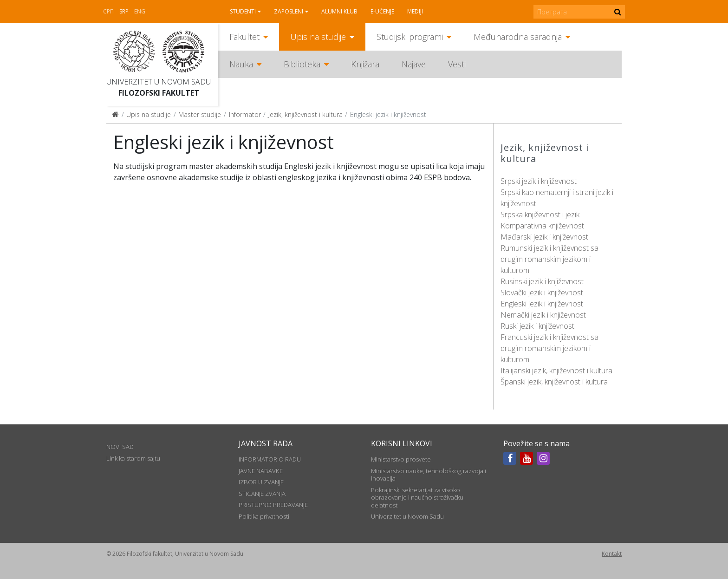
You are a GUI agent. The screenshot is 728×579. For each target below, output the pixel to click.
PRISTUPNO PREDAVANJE (273, 505)
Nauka (241, 64)
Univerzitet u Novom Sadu (159, 82)
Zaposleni (289, 11)
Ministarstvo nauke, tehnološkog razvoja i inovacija (429, 475)
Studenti (243, 11)
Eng (140, 11)
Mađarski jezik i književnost (544, 237)
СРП (108, 11)
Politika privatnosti (264, 516)
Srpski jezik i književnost (539, 181)
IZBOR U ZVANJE (261, 482)
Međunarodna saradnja (518, 37)
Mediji (415, 11)
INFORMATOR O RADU (270, 459)
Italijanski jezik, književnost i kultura (556, 371)
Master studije (200, 114)
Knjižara (365, 64)
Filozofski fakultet (159, 93)
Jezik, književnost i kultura (305, 114)
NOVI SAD (120, 447)
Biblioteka (302, 64)
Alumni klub (339, 11)
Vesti (457, 64)
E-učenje (382, 11)
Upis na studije (318, 37)
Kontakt (612, 554)
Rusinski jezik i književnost (542, 281)
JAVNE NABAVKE (261, 471)
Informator (245, 114)
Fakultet (244, 37)
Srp (124, 11)
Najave (414, 64)
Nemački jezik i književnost (543, 315)
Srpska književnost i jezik (540, 215)
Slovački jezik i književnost (542, 293)
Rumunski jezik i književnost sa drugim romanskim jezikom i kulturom (549, 259)
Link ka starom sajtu (133, 458)
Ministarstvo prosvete (401, 459)
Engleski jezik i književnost (542, 304)
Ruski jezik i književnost (537, 326)
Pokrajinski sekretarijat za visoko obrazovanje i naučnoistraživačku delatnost (417, 498)
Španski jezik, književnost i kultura (554, 382)
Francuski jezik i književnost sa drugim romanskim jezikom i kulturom (549, 348)
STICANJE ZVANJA (262, 494)
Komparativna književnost (542, 226)
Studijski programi (410, 37)
